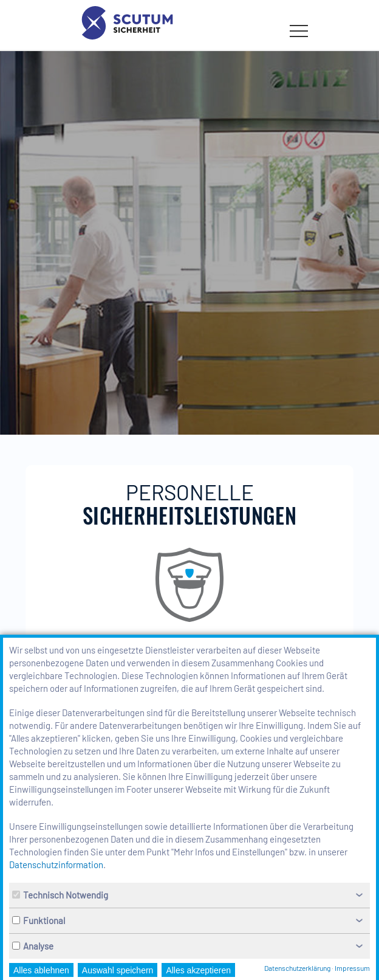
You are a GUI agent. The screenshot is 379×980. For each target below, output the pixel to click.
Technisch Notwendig (60, 895)
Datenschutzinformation (56, 864)
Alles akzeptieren (198, 970)
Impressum (352, 968)
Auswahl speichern (118, 970)
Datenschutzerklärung (297, 968)
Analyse (33, 946)
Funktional (39, 920)
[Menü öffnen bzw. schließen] (299, 31)
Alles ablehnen (41, 970)
